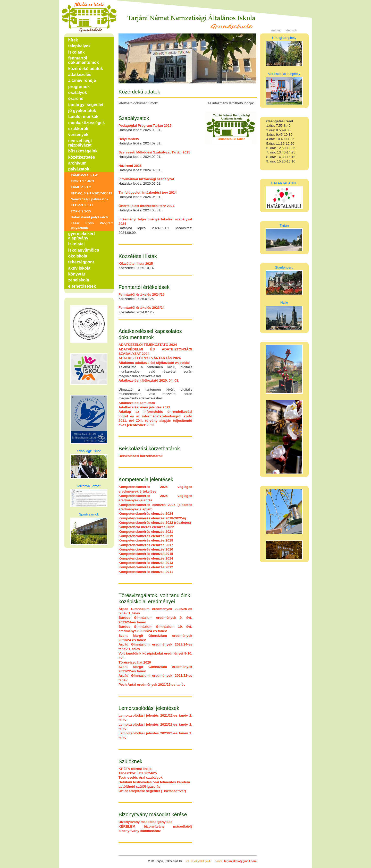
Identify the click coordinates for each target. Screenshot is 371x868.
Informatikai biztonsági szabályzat (146, 179)
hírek (73, 40)
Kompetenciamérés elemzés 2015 (146, 554)
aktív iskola (79, 268)
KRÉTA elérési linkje (135, 769)
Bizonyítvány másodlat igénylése (145, 822)
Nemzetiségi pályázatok (90, 199)
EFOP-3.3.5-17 (82, 205)
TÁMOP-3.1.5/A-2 (84, 175)
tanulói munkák (83, 117)
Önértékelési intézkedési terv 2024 (146, 206)
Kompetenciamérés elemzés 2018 (146, 540)
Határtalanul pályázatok (90, 217)
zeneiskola (79, 280)
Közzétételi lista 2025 (136, 264)
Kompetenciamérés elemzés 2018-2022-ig (152, 518)
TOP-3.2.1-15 (81, 211)
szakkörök (78, 129)
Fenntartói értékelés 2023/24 (142, 308)
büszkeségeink (83, 151)
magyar (276, 30)
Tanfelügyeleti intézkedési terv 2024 (148, 192)
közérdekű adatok (86, 69)
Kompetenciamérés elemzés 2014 (146, 558)
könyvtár (77, 274)
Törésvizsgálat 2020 (135, 662)
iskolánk (77, 52)
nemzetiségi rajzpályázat (80, 143)
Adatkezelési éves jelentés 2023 (144, 407)
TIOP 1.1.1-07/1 (83, 181)
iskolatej (77, 244)
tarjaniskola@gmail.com (240, 861)
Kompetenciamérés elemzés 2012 (146, 567)
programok (79, 87)
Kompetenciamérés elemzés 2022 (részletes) (155, 523)
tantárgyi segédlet (86, 105)
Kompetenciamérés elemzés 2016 (146, 549)
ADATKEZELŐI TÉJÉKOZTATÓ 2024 (148, 345)
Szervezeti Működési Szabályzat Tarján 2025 (154, 152)
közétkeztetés (82, 157)
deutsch (292, 30)
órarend (76, 98)
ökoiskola (78, 256)
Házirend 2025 (130, 166)
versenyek (78, 135)
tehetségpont (81, 262)
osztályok (78, 93)
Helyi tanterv (129, 139)
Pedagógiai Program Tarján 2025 (145, 126)
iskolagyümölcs (84, 250)
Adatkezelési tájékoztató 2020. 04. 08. (149, 380)
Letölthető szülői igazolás (139, 787)
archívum (77, 163)
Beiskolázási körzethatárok (141, 456)
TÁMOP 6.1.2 (81, 187)
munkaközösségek (87, 123)
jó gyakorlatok (82, 111)
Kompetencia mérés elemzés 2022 (146, 527)
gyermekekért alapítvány (82, 236)
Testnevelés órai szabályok (141, 777)
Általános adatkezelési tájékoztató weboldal (154, 363)
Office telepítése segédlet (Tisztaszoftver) (152, 791)
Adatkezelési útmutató (137, 403)
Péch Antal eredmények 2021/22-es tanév (152, 685)
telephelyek (79, 46)
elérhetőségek (82, 286)
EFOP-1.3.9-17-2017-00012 (92, 193)
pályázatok (79, 169)
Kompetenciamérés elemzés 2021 (146, 532)
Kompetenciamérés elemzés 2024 (146, 514)
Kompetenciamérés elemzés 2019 (146, 536)
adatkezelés (80, 75)
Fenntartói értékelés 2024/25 (142, 294)
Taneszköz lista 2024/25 (138, 773)
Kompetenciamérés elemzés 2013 (146, 563)
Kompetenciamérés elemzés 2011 (146, 572)
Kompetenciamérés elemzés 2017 (146, 545)
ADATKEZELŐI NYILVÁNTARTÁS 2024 (150, 358)
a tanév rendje (82, 80)
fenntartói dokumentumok (84, 60)
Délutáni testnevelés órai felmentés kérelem (154, 782)
